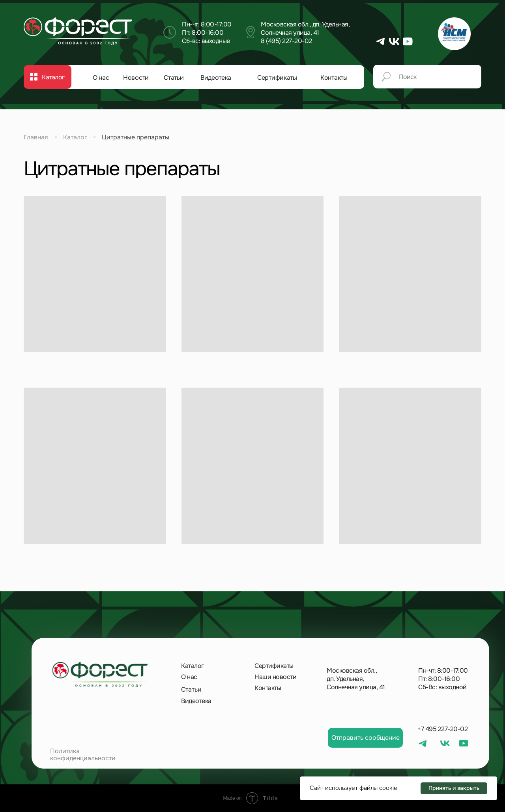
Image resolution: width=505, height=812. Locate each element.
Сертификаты (277, 78)
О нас (101, 78)
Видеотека (216, 78)
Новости (136, 78)
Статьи (174, 78)
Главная (36, 137)
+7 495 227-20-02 (442, 729)
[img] (78, 31)
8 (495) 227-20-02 (286, 41)
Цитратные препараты (136, 137)
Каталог (75, 137)
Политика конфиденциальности (83, 755)
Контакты (334, 78)
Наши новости (275, 677)
